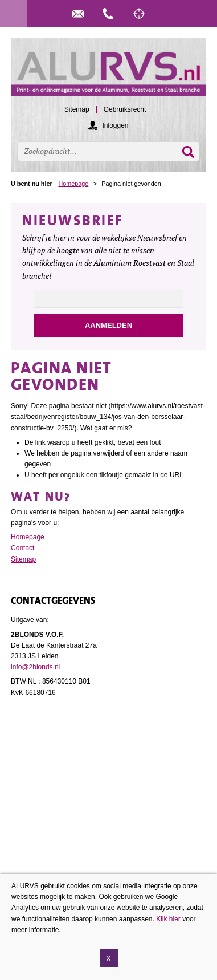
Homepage (73, 184)
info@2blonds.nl (35, 667)
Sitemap (23, 559)
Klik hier (168, 925)
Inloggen (115, 125)
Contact (22, 548)
